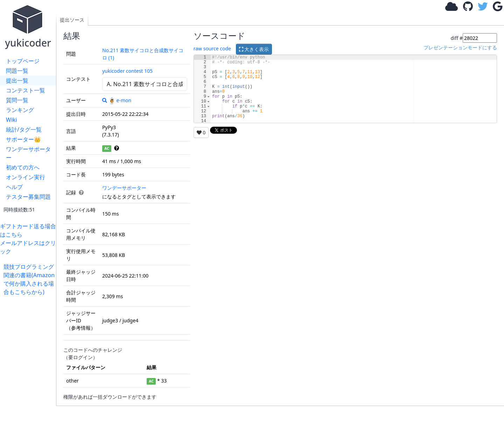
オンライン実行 (26, 177)
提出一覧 (17, 80)
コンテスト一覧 (26, 90)
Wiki (12, 120)
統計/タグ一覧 (24, 129)
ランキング (20, 110)
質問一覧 (17, 100)
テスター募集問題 (28, 197)
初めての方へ (23, 167)
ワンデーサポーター (28, 153)
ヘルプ (14, 187)
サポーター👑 (23, 139)
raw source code (212, 48)
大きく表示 (254, 49)
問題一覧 (17, 71)
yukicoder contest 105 (127, 71)
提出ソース (72, 20)
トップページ (23, 61)
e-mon (120, 100)
